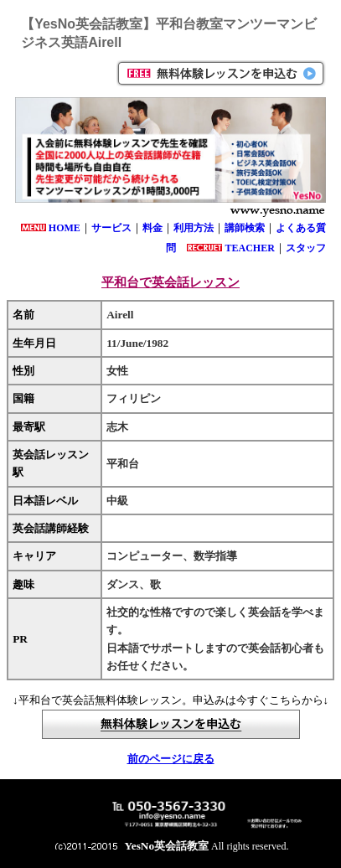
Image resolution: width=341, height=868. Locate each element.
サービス (111, 228)
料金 (152, 228)
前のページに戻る (171, 759)
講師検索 (245, 228)
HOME (65, 228)
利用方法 (194, 228)
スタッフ (306, 248)
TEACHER (250, 248)
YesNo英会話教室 (167, 846)
